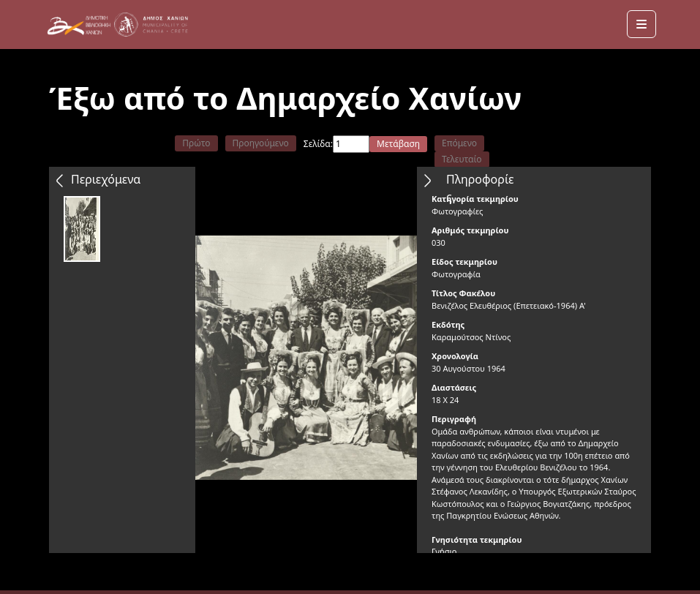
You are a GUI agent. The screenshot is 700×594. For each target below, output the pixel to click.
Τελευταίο (462, 159)
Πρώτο (196, 143)
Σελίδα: (318, 144)
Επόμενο (459, 143)
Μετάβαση (398, 144)
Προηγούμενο (261, 143)
